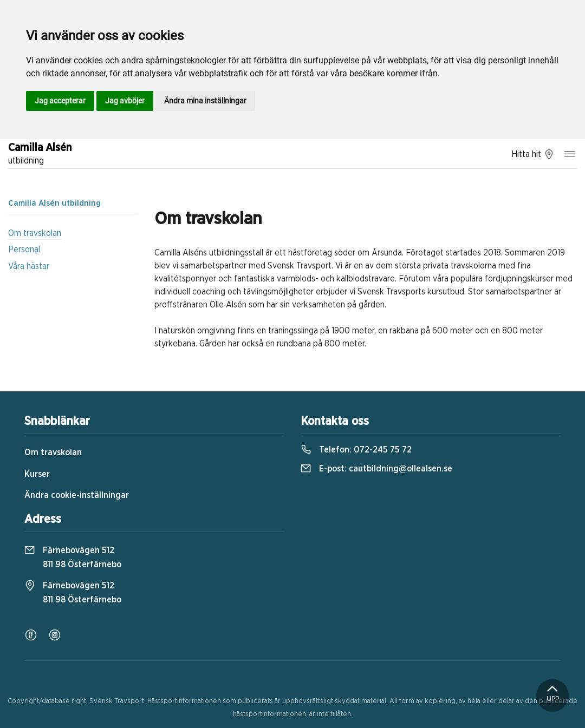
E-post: (376, 469)
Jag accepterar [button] (60, 101)
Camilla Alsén (40, 155)
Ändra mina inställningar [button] (205, 101)
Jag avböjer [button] (125, 101)
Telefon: (356, 450)
